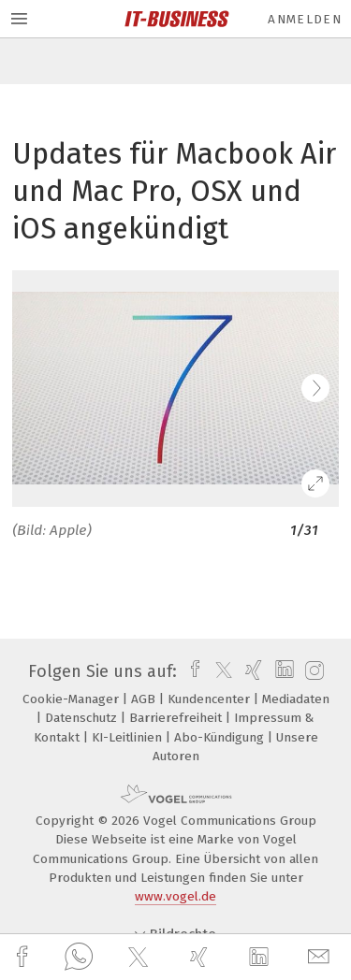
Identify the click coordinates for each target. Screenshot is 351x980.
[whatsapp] (79, 958)
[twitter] (140, 958)
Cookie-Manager (73, 699)
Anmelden (305, 19)
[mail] (321, 957)
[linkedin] (261, 958)
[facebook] (24, 957)
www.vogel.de (175, 896)
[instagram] (312, 671)
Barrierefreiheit (177, 718)
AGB (145, 699)
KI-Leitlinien (129, 737)
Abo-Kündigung (221, 737)
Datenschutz (83, 718)
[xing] (201, 957)
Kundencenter (211, 699)
